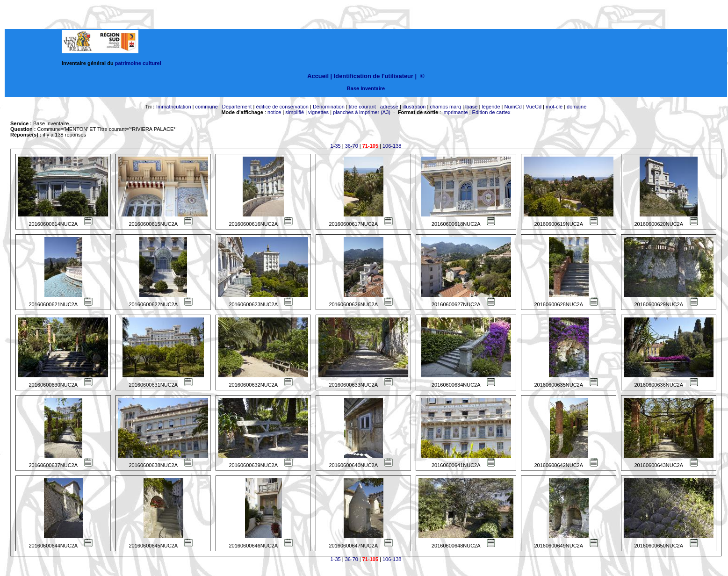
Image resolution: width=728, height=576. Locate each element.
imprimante (455, 112)
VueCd (534, 107)
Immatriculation (174, 107)
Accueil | (320, 76)
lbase (471, 107)
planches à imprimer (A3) (362, 112)
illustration (414, 107)
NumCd (513, 107)
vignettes (318, 112)
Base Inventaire (366, 88)
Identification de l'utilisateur (374, 76)
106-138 (392, 146)
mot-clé (554, 107)
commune (207, 107)
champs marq (445, 107)
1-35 (336, 146)
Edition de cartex (491, 112)
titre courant (362, 107)
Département (237, 107)
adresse (389, 107)
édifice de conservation (282, 107)
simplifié (295, 112)
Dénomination (329, 107)
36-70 (352, 146)
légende (491, 107)
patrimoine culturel (138, 63)
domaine (577, 107)
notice (274, 112)
